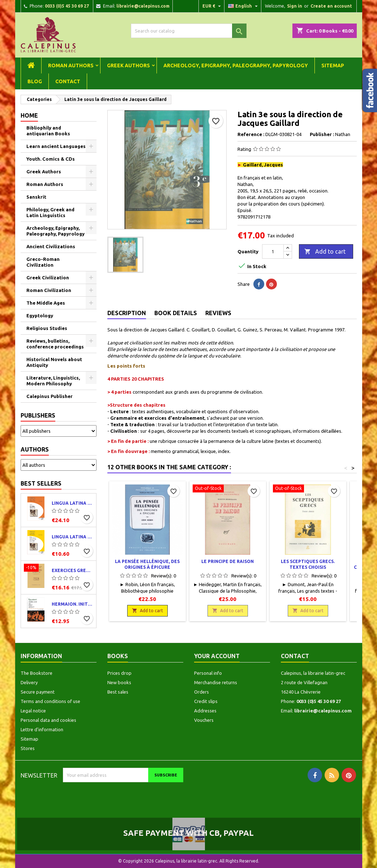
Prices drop (119, 673)
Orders (202, 692)
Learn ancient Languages (56, 146)
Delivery (29, 682)
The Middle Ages (46, 303)
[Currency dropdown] (213, 6)
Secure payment (38, 692)
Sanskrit (36, 197)
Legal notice (33, 711)
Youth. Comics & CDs (51, 159)
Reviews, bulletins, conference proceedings (55, 344)
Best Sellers (41, 483)
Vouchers (204, 720)
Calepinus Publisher (50, 396)
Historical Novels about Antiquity (54, 362)
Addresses (205, 711)
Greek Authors (128, 65)
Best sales (118, 692)
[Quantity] (273, 251)
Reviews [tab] (218, 313)
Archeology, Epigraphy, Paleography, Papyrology (236, 65)
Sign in (295, 6)
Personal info (208, 673)
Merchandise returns (216, 682)
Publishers (38, 415)
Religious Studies (47, 328)
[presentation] (123, 796)
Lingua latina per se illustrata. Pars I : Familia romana (72, 503)
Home (29, 115)
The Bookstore (37, 673)
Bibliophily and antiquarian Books (48, 131)
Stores (28, 748)
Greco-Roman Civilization (43, 262)
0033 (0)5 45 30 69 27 (67, 6)
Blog (35, 81)
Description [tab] (127, 313)
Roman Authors (71, 65)
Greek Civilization (48, 278)
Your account (217, 656)
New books (119, 682)
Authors (35, 449)
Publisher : (322, 134)
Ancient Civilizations (51, 246)
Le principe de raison (228, 561)
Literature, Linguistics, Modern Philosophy (53, 381)
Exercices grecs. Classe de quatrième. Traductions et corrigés (72, 570)
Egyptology (40, 316)
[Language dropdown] (244, 6)
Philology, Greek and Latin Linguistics (50, 212)
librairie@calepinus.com (143, 6)
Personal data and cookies (48, 720)
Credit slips (206, 701)
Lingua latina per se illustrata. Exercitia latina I (72, 537)
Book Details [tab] (176, 313)
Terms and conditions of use (50, 701)
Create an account (331, 6)
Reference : (251, 134)
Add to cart (325, 252)
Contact (68, 81)
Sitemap (333, 65)
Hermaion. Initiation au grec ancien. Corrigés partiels (72, 604)
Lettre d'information (42, 729)
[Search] (189, 31)
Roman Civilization (49, 290)
